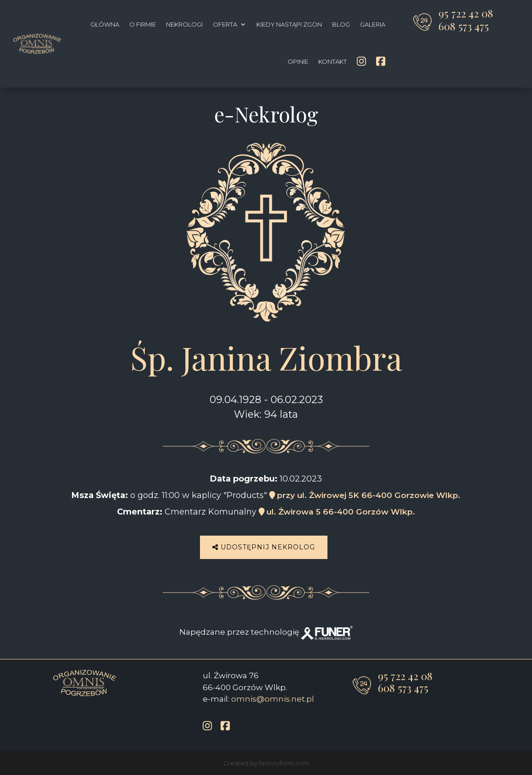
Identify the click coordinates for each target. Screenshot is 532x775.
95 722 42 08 (466, 13)
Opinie (298, 61)
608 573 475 (464, 26)
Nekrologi (184, 24)
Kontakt (332, 61)
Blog (341, 24)
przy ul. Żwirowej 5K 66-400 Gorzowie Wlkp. (365, 495)
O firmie (143, 24)
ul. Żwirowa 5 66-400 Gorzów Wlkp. (337, 512)
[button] (18, 757)
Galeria (373, 24)
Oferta (225, 24)
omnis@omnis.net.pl (273, 697)
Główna (105, 24)
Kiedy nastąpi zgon (289, 24)
